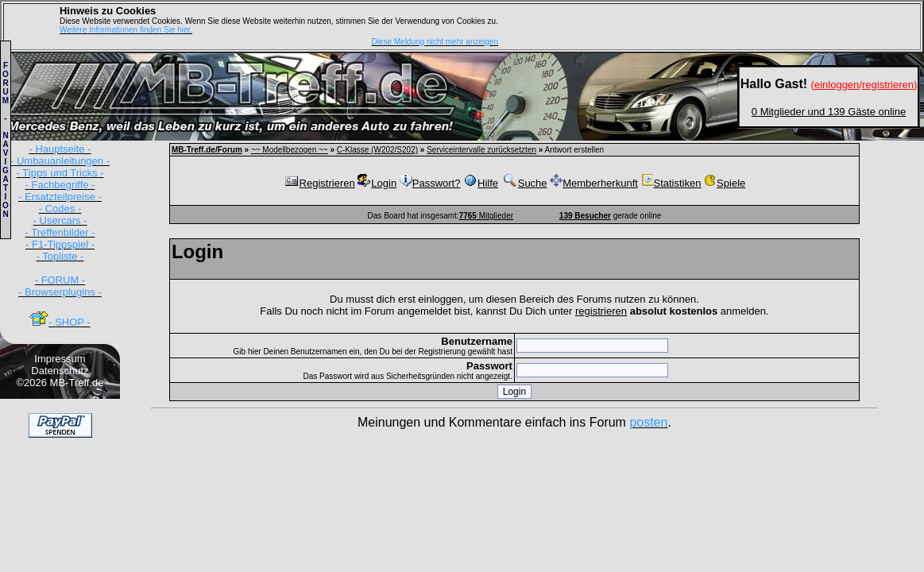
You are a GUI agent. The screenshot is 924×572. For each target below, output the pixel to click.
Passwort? (430, 183)
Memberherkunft (594, 183)
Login (377, 183)
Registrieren (319, 183)
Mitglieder (486, 216)
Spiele (725, 183)
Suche (524, 183)
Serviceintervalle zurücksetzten (481, 150)
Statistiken (671, 183)
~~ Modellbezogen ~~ (290, 150)
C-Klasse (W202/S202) (377, 150)
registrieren (601, 311)
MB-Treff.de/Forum (207, 150)
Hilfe (481, 183)
